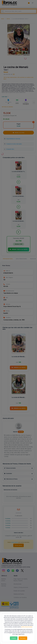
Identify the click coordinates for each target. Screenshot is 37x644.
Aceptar (14, 638)
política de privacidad (27, 627)
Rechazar (23, 638)
